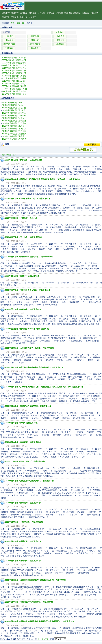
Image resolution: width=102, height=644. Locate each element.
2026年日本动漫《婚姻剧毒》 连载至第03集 (23, 503)
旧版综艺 (86, 13)
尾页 (46, 639)
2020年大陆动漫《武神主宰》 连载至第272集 (24, 160)
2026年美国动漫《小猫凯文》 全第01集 (21, 218)
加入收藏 (24, 17)
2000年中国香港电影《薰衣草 (14, 86)
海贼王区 (10, 36)
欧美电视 (68, 13)
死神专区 (35, 40)
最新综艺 (77, 13)
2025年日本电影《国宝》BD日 (14, 89)
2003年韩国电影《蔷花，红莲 (14, 60)
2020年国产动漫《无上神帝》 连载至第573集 (24, 237)
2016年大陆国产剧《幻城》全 (14, 108)
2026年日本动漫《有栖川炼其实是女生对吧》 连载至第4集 (29, 602)
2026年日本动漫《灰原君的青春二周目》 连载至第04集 (28, 199)
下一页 (41, 639)
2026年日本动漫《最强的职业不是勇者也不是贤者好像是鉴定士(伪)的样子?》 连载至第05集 (43, 179)
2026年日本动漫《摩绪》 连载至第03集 (21, 423)
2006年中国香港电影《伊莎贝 (14, 84)
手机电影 (15, 17)
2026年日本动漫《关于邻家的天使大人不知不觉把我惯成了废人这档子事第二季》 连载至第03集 (44, 387)
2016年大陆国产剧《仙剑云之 (14, 121)
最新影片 (6, 13)
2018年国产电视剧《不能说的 (14, 58)
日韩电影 (41, 13)
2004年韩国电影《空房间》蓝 (14, 71)
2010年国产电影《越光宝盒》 (14, 81)
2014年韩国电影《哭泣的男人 (14, 68)
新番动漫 (61, 40)
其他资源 (35, 48)
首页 (13, 23)
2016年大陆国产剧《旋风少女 (14, 118)
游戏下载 (6, 17)
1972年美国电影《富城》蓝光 (14, 94)
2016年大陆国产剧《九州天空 (14, 116)
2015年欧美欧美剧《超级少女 (14, 129)
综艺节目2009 (9, 44)
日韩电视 (59, 13)
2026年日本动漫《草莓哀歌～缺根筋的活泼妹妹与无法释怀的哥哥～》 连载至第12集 (40, 621)
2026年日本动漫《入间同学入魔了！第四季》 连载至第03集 (29, 348)
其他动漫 (10, 40)
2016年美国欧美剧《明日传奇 (14, 123)
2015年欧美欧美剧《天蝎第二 (14, 136)
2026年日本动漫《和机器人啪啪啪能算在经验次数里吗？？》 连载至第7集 (35, 580)
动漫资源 (95, 13)
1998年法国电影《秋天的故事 (14, 91)
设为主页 (33, 17)
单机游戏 (60, 44)
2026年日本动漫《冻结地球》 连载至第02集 (23, 561)
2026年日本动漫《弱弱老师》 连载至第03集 (23, 442)
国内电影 (24, 13)
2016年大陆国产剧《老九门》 (14, 110)
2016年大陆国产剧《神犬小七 (14, 105)
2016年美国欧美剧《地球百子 (14, 126)
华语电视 (50, 13)
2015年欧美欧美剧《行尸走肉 (14, 131)
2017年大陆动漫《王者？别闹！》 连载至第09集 (25, 461)
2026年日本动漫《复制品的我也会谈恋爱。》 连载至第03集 (29, 481)
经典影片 (15, 13)
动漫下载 (20, 23)
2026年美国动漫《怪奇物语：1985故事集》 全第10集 (27, 329)
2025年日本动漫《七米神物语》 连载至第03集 (24, 522)
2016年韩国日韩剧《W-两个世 (14, 139)
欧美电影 (33, 13)
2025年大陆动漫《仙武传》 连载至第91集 (22, 276)
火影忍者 (59, 32)
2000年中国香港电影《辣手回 (14, 78)
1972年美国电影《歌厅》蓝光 (14, 65)
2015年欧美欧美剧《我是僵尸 (14, 134)
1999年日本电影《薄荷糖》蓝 (14, 73)
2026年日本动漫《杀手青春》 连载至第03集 (23, 541)
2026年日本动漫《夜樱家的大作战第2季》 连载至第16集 (28, 406)
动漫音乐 (61, 36)
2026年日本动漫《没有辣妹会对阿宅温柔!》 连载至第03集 (29, 257)
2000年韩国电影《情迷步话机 (14, 63)
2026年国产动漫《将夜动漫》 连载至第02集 (23, 309)
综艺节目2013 (35, 44)
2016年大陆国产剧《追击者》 (14, 103)
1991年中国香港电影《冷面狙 (14, 76)
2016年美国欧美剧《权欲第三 (14, 113)
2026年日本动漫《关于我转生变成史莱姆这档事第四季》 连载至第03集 (34, 367)
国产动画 (35, 36)
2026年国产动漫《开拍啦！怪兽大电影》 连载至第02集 (28, 290)
